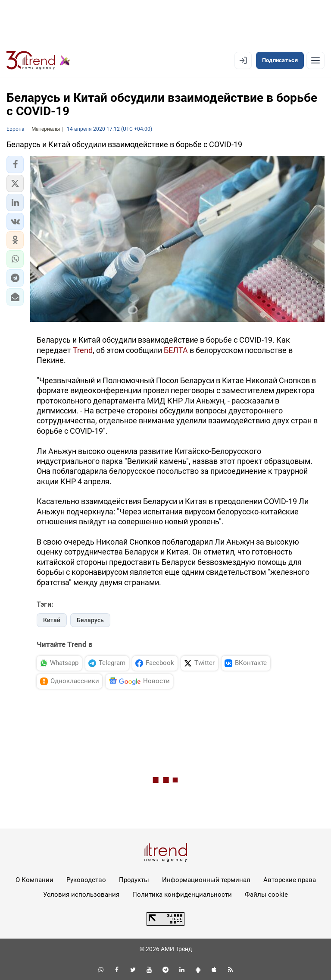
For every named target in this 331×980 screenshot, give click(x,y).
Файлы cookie (266, 895)
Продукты (134, 880)
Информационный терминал (206, 880)
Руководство (86, 880)
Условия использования (81, 895)
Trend (83, 350)
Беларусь (90, 620)
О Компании (34, 880)
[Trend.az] (38, 60)
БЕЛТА (176, 350)
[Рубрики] (315, 60)
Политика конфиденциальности (182, 895)
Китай (52, 620)
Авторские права (290, 880)
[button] (15, 164)
